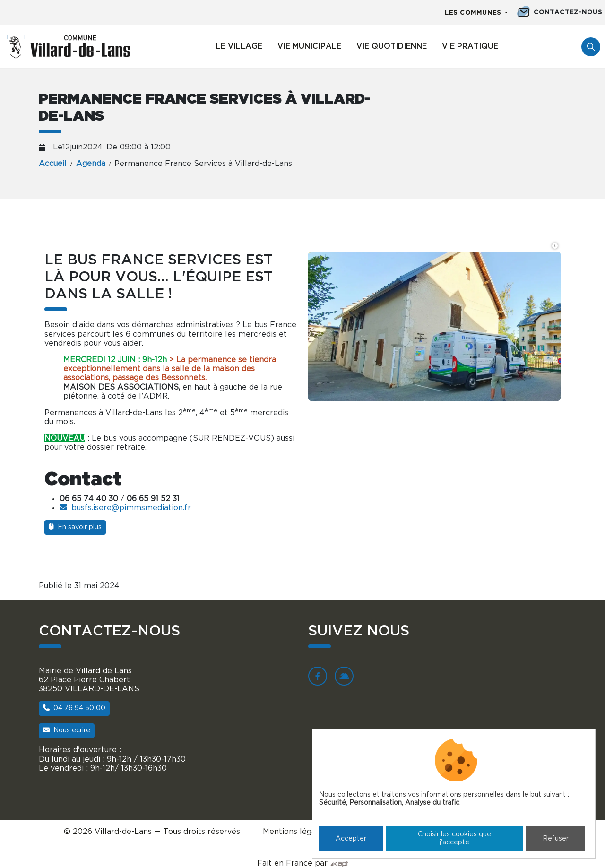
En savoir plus (75, 527)
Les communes (474, 13)
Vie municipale (309, 46)
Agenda (91, 164)
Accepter (351, 839)
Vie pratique (470, 46)
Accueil (53, 164)
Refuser (556, 839)
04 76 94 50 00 (74, 708)
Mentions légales (295, 832)
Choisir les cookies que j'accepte (454, 838)
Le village (239, 46)
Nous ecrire (67, 730)
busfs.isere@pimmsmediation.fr (125, 508)
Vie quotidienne (392, 46)
